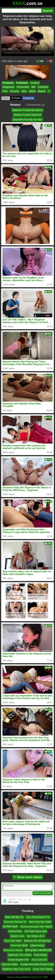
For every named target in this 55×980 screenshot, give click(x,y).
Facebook (28, 98)
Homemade (23, 87)
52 (49, 61)
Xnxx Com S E (39, 960)
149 (40, 61)
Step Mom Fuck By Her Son (27, 120)
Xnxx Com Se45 (19, 945)
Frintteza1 (8, 83)
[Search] (21, 11)
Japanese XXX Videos (20, 955)
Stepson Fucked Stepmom (27, 115)
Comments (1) (35, 105)
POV (5, 91)
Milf (33, 87)
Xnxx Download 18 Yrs (38, 917)
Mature (42, 91)
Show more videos (27, 877)
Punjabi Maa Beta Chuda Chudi (37, 964)
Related (15, 105)
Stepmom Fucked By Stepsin (27, 110)
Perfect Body (15, 931)
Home (10, 977)
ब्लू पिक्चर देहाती (10, 926)
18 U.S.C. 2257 (40, 977)
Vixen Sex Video (13, 941)
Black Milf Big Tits (14, 917)
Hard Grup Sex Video (40, 922)
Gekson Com (17, 936)
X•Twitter (16, 98)
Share (6, 98)
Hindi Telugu (40, 955)
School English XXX (18, 960)
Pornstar (15, 91)
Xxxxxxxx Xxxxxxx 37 (15, 922)
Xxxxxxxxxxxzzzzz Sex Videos (36, 926)
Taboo (32, 91)
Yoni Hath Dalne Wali (35, 931)
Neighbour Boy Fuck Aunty (16, 969)
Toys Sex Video (10, 964)
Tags (18, 977)
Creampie (43, 87)
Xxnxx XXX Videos (43, 969)
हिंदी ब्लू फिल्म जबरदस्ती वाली (38, 950)
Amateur (35, 83)
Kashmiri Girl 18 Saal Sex (37, 941)
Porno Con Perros (13, 950)
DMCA (26, 977)
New (24, 91)
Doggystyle (8, 87)
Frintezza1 (22, 83)
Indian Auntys (37, 945)
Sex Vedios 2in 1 (36, 936)
